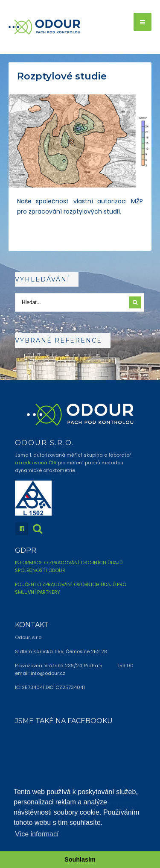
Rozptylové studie (62, 76)
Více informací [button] (37, 834)
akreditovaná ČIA (36, 463)
